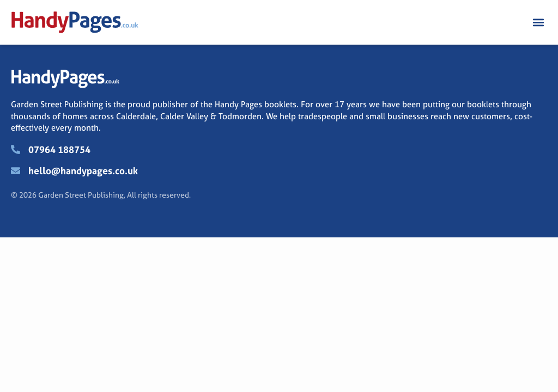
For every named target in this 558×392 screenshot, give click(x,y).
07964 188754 (59, 149)
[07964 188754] (16, 149)
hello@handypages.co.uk (83, 171)
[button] (538, 23)
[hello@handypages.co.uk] (16, 171)
